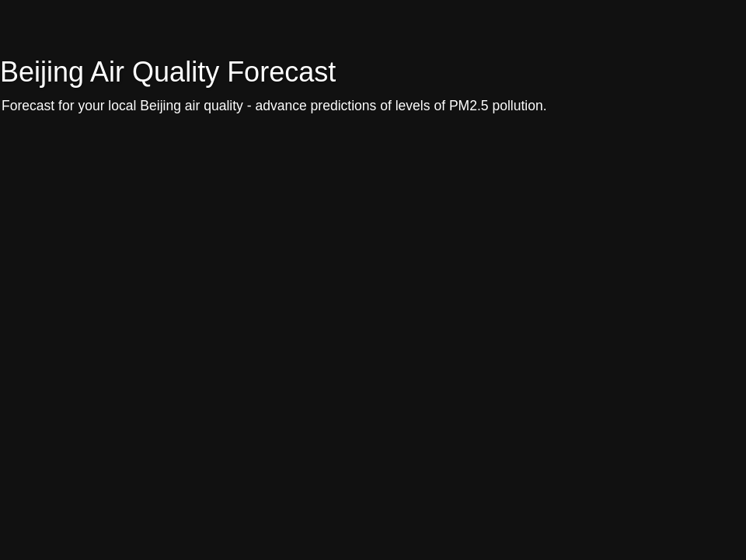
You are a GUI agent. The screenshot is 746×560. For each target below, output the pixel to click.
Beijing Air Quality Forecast (168, 72)
